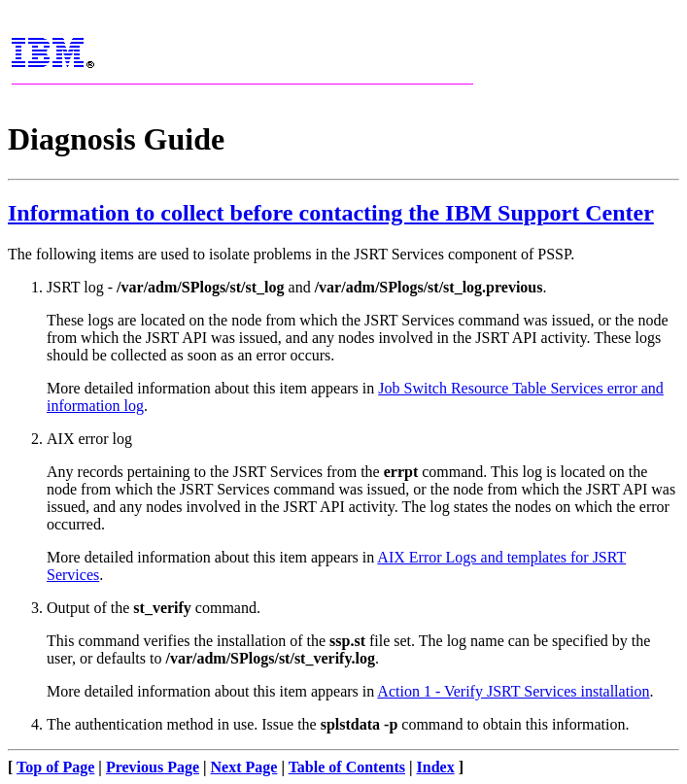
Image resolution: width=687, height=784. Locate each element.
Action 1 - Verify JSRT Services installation (513, 691)
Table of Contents (347, 767)
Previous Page (153, 767)
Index (436, 767)
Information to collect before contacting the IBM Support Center (331, 213)
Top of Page (55, 767)
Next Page (244, 767)
